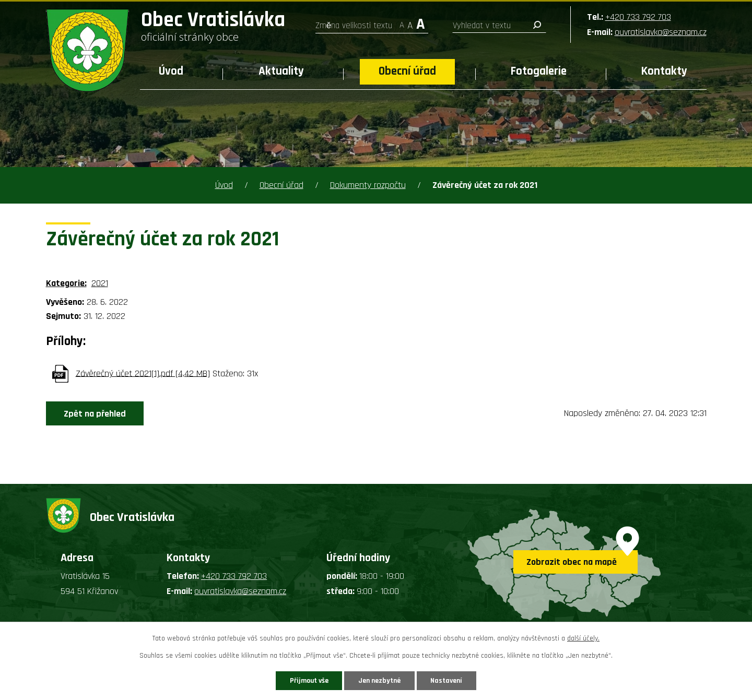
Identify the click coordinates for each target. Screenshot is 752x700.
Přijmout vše (307, 680)
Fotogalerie (539, 71)
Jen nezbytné (380, 680)
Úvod (171, 71)
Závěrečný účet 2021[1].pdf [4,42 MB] (143, 373)
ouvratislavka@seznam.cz (661, 32)
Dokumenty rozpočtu (368, 185)
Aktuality (281, 71)
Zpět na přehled (96, 414)
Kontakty (664, 71)
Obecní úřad (407, 71)
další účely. (583, 638)
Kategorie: (66, 283)
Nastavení (449, 680)
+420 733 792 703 (638, 17)
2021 (100, 283)
